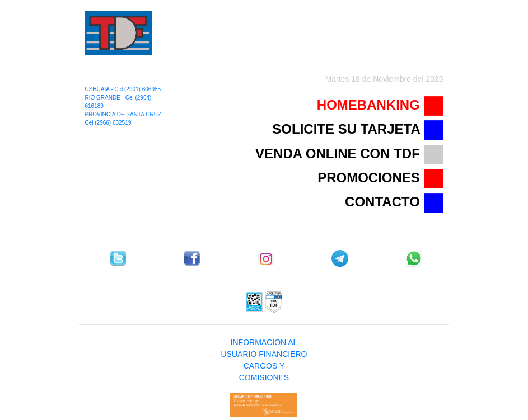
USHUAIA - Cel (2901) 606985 (123, 89)
